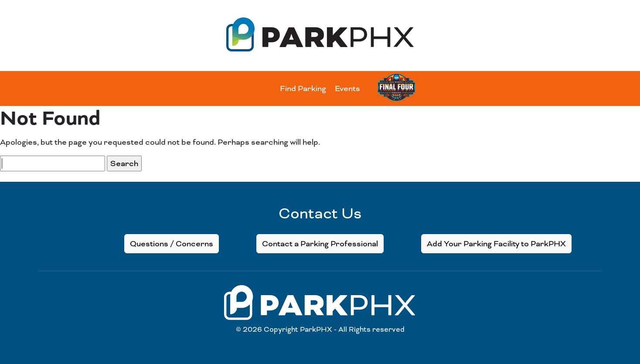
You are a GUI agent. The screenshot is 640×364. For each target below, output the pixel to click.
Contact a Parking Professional (320, 244)
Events (347, 88)
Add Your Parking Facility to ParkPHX (496, 244)
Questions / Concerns (172, 244)
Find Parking (303, 88)
